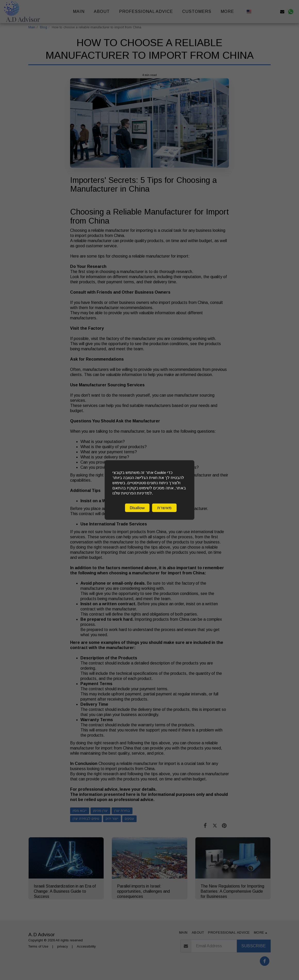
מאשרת (164, 509)
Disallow (137, 509)
